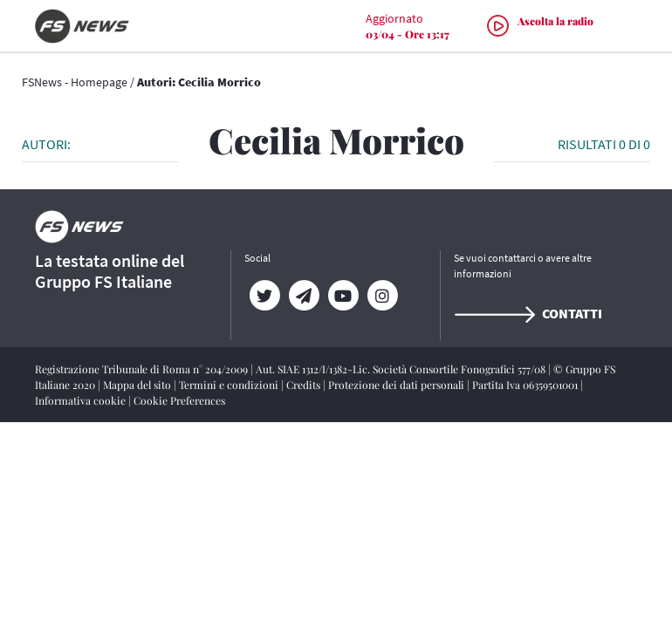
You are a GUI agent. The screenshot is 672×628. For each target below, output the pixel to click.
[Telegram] (303, 296)
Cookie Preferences (179, 400)
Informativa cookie (82, 400)
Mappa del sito (138, 385)
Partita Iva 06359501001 (526, 385)
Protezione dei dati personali (398, 385)
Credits (305, 385)
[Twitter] (264, 296)
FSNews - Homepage (75, 82)
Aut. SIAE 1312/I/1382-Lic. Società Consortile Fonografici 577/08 (402, 369)
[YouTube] (343, 296)
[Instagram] (382, 296)
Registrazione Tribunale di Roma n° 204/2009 (143, 369)
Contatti (528, 313)
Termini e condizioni (230, 385)
